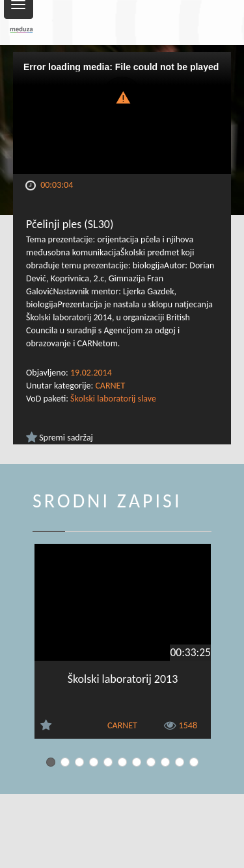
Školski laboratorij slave (113, 399)
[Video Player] (122, 113)
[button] (122, 96)
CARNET (110, 386)
